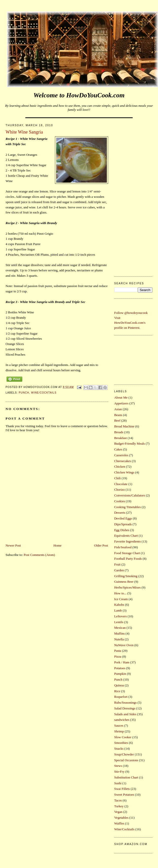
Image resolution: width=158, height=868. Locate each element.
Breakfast (121, 438)
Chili (117, 478)
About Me (121, 397)
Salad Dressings (125, 708)
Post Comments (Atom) (39, 555)
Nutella (119, 639)
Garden (119, 570)
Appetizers (121, 403)
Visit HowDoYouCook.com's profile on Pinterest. (130, 323)
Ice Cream (121, 599)
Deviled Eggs (123, 518)
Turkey (119, 806)
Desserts (120, 513)
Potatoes (120, 668)
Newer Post (13, 545)
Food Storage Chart (127, 553)
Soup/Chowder (124, 754)
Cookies (120, 501)
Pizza (118, 656)
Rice (117, 691)
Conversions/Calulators (130, 495)
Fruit (117, 564)
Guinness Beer (124, 582)
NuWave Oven (124, 645)
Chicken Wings (124, 472)
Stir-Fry (119, 772)
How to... (120, 593)
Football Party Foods (128, 559)
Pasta (118, 651)
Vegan (118, 812)
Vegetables (121, 818)
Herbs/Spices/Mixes (127, 587)
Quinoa (119, 685)
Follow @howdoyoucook (131, 313)
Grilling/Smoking (126, 576)
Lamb (118, 610)
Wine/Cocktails (44, 393)
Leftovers (121, 616)
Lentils (119, 622)
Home (57, 545)
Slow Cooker (123, 737)
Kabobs (119, 605)
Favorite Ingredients (127, 541)
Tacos (118, 800)
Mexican (120, 628)
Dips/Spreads (123, 524)
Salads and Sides (125, 714)
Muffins (120, 633)
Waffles (119, 823)
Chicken (120, 466)
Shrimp (119, 731)
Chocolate (121, 484)
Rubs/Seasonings (125, 702)
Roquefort (121, 697)
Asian (118, 409)
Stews (118, 766)
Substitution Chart (126, 777)
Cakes (118, 449)
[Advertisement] (132, 196)
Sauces (119, 725)
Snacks (119, 748)
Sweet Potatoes (124, 795)
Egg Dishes (122, 530)
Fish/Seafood (123, 547)
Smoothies (121, 743)
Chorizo (120, 490)
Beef (117, 420)
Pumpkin (120, 674)
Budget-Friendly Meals (130, 443)
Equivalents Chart (126, 536)
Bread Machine (124, 426)
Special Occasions (126, 760)
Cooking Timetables (127, 507)
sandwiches (122, 720)
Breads (119, 432)
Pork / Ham (122, 662)
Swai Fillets (122, 789)
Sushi (118, 783)
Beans (118, 415)
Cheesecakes (123, 461)
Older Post (101, 545)
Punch (24, 393)
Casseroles (121, 455)
